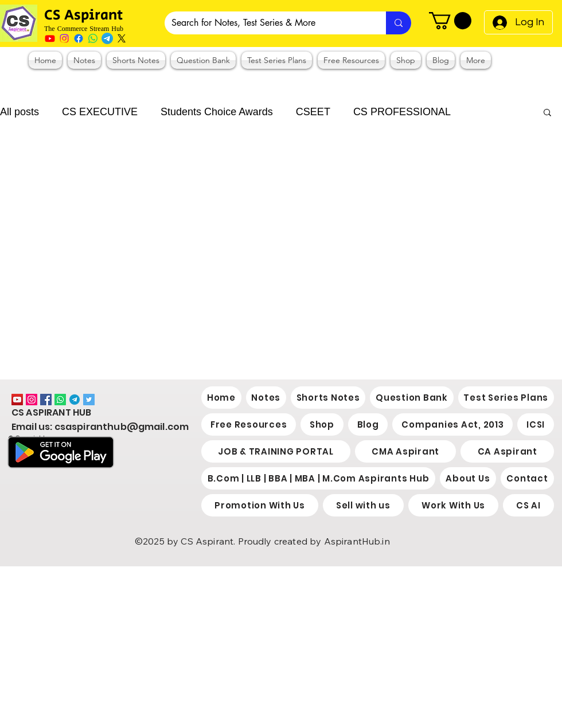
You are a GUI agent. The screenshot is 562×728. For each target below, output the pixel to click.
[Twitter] (89, 400)
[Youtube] (50, 38)
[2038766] (75, 400)
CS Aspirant (85, 15)
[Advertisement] (235, 647)
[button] (450, 21)
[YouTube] (17, 400)
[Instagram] (64, 38)
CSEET (313, 112)
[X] (122, 38)
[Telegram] (107, 38)
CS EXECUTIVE (100, 112)
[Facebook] (79, 38)
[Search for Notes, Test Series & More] (267, 23)
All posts (19, 112)
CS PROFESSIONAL (402, 112)
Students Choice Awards (217, 112)
